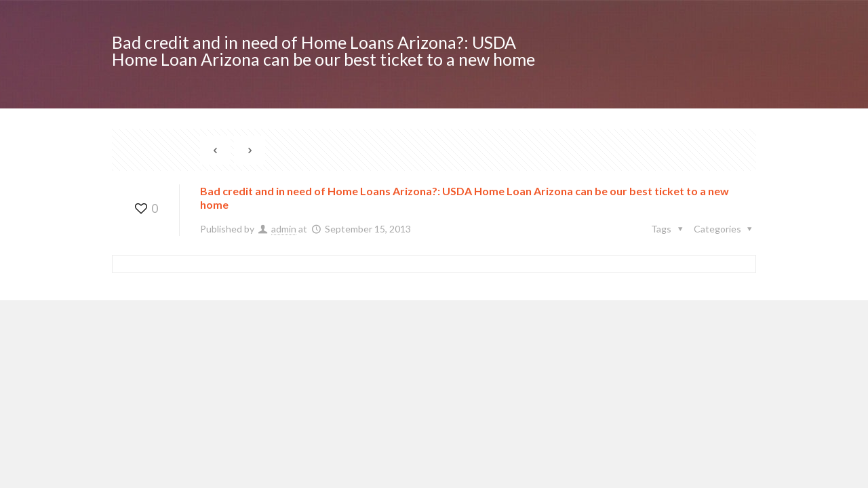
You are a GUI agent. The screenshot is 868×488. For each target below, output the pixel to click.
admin (284, 229)
